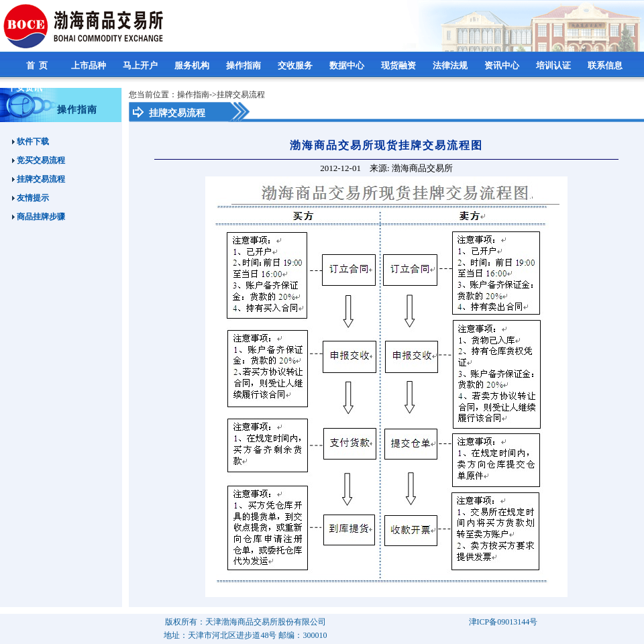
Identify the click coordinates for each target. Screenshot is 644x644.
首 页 (38, 65)
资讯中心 (503, 65)
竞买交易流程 (39, 160)
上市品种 (90, 65)
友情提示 (31, 198)
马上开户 (141, 65)
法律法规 (451, 65)
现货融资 (399, 65)
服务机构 (193, 65)
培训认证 (554, 65)
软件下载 (31, 142)
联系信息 (606, 65)
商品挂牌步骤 (39, 217)
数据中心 (348, 65)
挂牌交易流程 (39, 179)
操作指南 (245, 65)
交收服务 (296, 65)
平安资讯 (26, 88)
